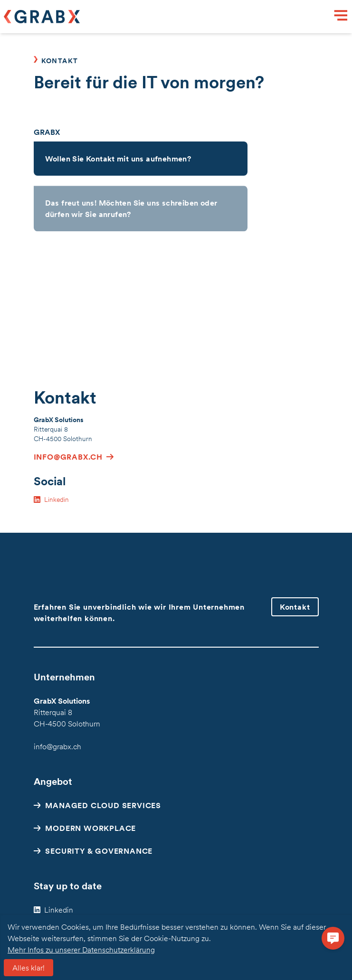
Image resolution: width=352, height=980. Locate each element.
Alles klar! (29, 968)
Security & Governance (99, 851)
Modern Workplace (90, 828)
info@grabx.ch (57, 746)
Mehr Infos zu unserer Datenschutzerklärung (81, 950)
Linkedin (59, 910)
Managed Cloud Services (103, 805)
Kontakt (295, 607)
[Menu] (341, 17)
